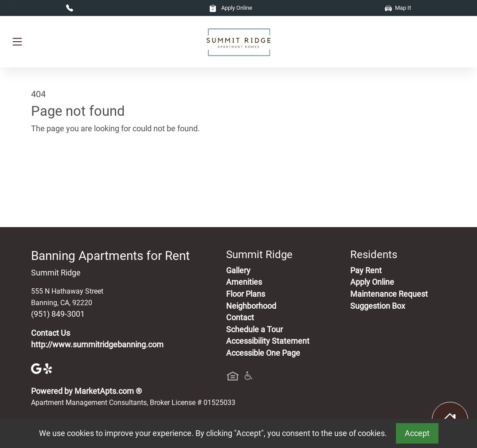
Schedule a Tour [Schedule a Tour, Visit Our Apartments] (254, 330)
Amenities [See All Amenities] (244, 282)
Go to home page (61, 170)
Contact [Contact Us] (240, 318)
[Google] (37, 368)
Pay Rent (366, 271)
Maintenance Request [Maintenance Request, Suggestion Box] (389, 294)
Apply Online (231, 8)
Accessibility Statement (268, 341)
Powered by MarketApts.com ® (86, 391)
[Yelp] (49, 368)
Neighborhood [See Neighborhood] (251, 306)
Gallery (238, 271)
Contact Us (51, 333)
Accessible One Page (263, 353)
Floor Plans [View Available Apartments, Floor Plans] (246, 294)
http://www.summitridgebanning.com (97, 345)
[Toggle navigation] (17, 41)
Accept (417, 433)
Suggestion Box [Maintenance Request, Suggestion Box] (378, 306)
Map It (398, 8)
